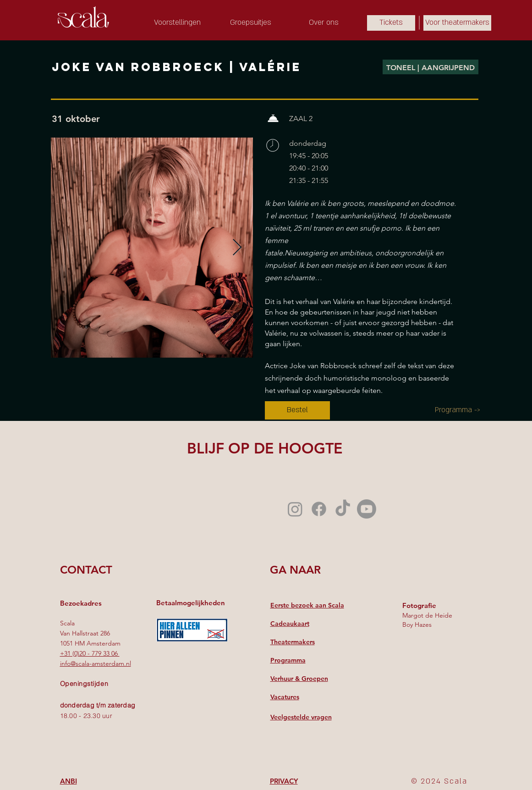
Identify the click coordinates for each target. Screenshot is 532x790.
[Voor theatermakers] (457, 23)
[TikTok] (343, 509)
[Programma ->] (458, 410)
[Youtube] (367, 509)
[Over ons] (324, 23)
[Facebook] (319, 509)
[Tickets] (391, 23)
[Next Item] (237, 248)
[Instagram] (295, 509)
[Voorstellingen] (177, 23)
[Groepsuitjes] (251, 23)
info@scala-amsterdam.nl (96, 663)
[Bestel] (297, 410)
